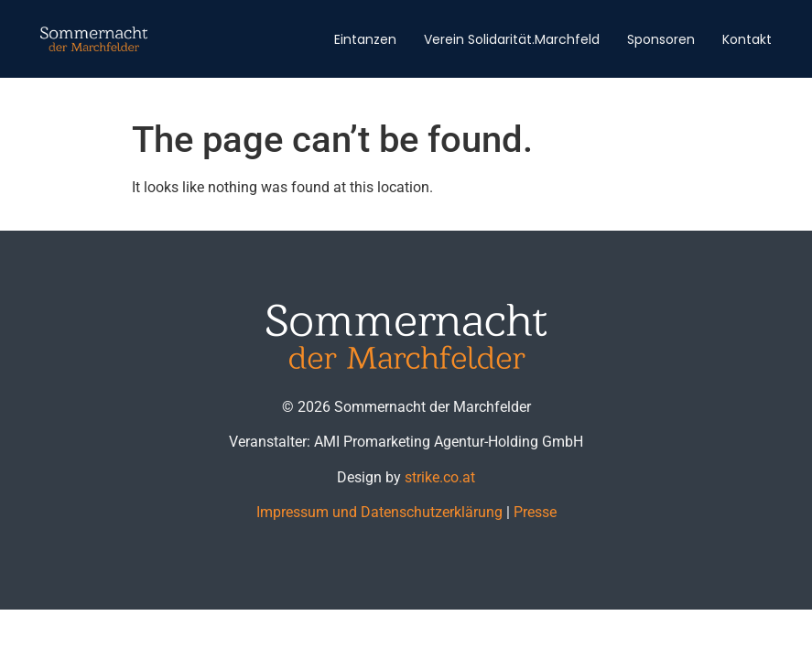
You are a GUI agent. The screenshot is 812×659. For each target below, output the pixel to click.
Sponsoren (661, 39)
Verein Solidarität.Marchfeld (512, 39)
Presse (535, 512)
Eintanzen (365, 39)
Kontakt (747, 39)
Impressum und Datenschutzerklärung (379, 512)
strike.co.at (440, 477)
